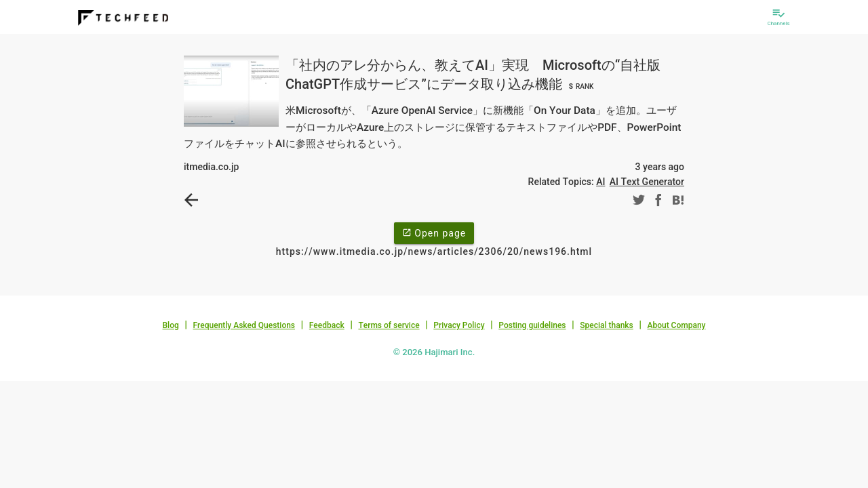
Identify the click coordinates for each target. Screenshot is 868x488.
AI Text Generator (647, 182)
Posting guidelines (532, 325)
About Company (676, 325)
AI (600, 182)
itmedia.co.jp (211, 167)
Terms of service (389, 325)
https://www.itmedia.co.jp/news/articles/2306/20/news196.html (434, 251)
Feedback (327, 325)
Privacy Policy (459, 325)
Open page (434, 232)
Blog (171, 325)
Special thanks (607, 325)
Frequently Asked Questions (244, 325)
